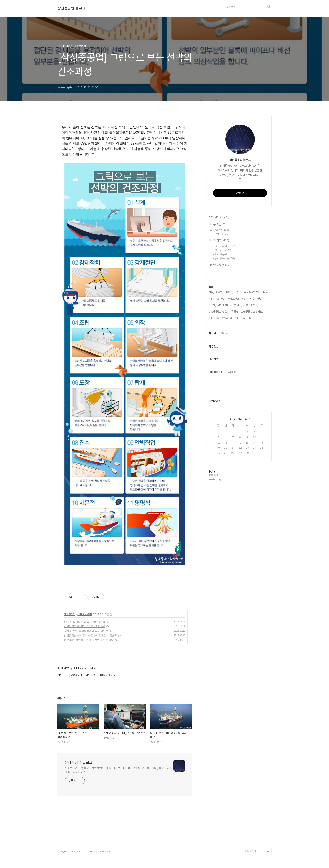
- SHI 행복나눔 (224, 259)
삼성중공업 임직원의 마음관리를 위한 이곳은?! (90, 636)
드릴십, (239, 292)
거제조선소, (234, 299)
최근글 (212, 333)
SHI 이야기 (70, 614)
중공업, (219, 292)
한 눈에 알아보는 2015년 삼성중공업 (85, 622)
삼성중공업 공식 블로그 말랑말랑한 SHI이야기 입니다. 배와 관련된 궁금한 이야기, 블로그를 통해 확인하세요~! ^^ (118, 770)
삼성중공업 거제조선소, (221, 318)
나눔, (266, 292)
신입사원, (246, 299)
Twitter (231, 372)
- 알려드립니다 (223, 234)
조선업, (212, 305)
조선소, (254, 305)
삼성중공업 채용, (217, 299)
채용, (246, 305)
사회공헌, (234, 311)
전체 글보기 (219, 217)
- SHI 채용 (222, 254)
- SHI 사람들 (223, 250)
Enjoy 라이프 (219, 265)
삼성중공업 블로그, (244, 318)
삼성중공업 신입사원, (252, 311)
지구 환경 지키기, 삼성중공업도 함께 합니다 (89, 640)
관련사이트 (251, 851)
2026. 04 (240, 419)
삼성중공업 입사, (253, 292)
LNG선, (229, 292)
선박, (211, 292)
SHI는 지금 (217, 225)
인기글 (224, 333)
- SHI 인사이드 (85, 614)
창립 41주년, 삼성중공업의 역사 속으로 (86, 631)
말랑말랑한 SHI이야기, (230, 305)
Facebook (215, 372)
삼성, (225, 311)
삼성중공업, (215, 311)
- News (221, 230)
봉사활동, (258, 299)
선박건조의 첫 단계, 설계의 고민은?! (84, 626)
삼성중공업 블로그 (71, 8)
